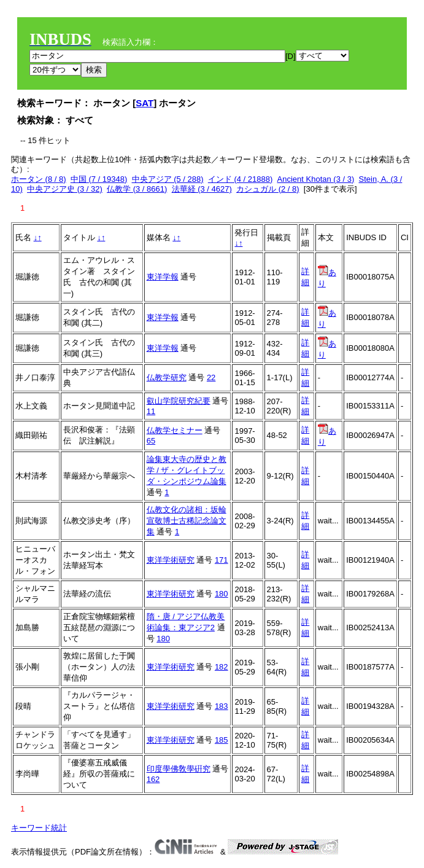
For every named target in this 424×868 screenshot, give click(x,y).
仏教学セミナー (175, 430)
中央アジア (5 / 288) (168, 179)
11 (151, 411)
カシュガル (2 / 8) (268, 189)
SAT (145, 103)
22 (211, 377)
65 (151, 441)
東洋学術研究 (171, 560)
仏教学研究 (167, 377)
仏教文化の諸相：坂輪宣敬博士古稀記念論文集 (187, 521)
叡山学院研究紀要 (179, 401)
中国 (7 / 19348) (99, 179)
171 (222, 560)
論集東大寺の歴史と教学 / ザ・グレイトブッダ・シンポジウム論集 (187, 470)
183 (222, 706)
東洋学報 (163, 277)
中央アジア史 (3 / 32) (65, 189)
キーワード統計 (39, 828)
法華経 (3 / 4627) (202, 189)
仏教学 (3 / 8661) (137, 189)
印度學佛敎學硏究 (179, 769)
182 (222, 667)
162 (153, 779)
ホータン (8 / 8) (39, 179)
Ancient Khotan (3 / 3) (316, 179)
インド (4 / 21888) (241, 179)
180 (222, 594)
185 (222, 740)
